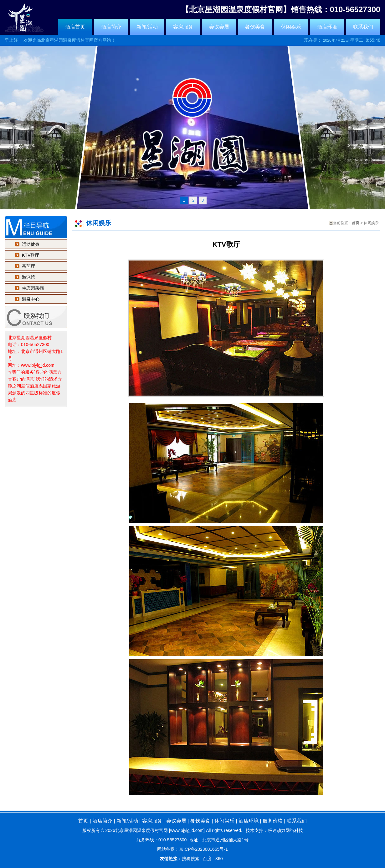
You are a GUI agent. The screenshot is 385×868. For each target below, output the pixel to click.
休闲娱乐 (291, 27)
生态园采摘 (33, 288)
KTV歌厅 (31, 255)
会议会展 (219, 27)
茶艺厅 (28, 266)
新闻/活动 (147, 27)
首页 (356, 223)
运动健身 (31, 244)
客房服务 (183, 27)
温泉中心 (31, 299)
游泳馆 (28, 277)
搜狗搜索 (191, 859)
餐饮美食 (255, 27)
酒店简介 (111, 27)
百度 (207, 859)
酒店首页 (75, 27)
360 (219, 859)
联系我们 (363, 27)
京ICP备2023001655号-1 (203, 849)
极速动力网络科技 (285, 830)
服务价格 (273, 821)
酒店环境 (327, 27)
